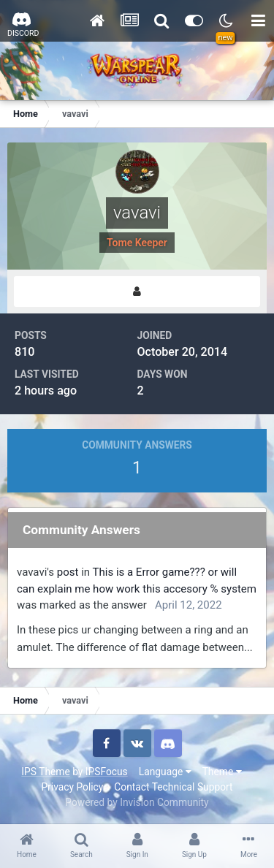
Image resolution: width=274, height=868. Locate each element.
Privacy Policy (72, 787)
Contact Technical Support (173, 787)
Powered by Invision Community (137, 802)
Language (165, 772)
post (68, 572)
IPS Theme (45, 772)
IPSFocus (107, 772)
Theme (222, 772)
